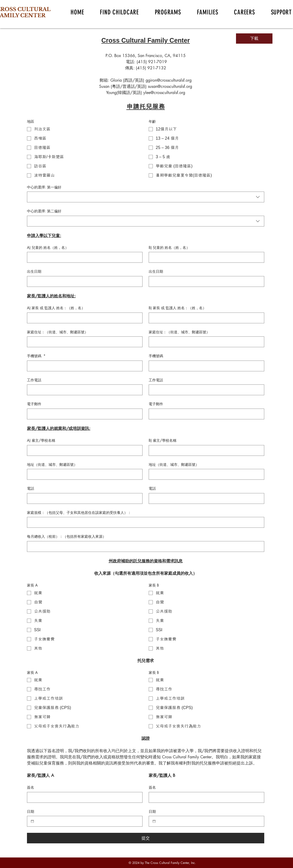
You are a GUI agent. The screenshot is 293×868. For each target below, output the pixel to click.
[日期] (32, 821)
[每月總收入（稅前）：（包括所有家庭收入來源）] (144, 546)
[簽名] (83, 797)
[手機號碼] (83, 366)
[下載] (254, 39)
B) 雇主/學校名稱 (163, 440)
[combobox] (146, 197)
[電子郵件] (83, 414)
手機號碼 (36, 356)
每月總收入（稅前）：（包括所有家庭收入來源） (67, 536)
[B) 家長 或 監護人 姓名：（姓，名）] (205, 318)
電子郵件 (34, 404)
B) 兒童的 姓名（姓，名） (169, 247)
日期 (31, 811)
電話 (31, 488)
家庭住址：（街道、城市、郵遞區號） (58, 332)
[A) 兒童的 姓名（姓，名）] (83, 257)
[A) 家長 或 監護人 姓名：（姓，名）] (83, 318)
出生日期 (34, 271)
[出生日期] (83, 281)
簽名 (31, 787)
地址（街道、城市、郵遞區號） (52, 464)
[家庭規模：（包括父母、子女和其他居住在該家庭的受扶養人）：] (144, 522)
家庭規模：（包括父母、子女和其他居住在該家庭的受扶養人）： (79, 512)
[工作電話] (83, 390)
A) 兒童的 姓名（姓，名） (48, 247)
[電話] (83, 498)
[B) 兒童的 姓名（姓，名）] (205, 257)
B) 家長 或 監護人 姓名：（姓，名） (177, 308)
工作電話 (34, 380)
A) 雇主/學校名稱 (41, 440)
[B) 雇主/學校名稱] (205, 450)
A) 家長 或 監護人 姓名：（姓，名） (56, 308)
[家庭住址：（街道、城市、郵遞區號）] (83, 342)
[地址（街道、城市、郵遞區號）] (83, 474)
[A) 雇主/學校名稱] (83, 450)
